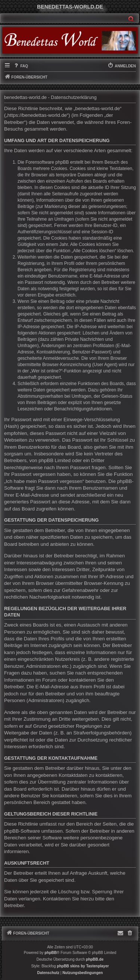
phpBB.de (95, 959)
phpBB (51, 953)
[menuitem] (21, 66)
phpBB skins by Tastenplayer (83, 966)
